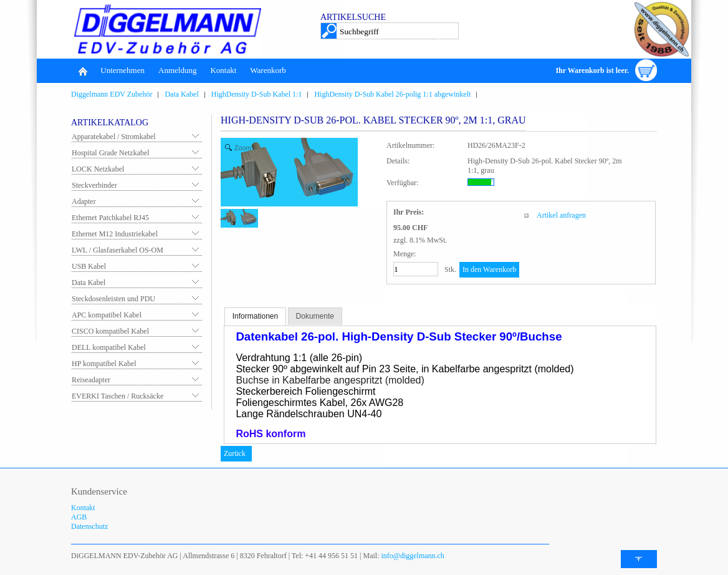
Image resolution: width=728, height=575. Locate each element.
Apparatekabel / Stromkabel (114, 137)
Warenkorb (268, 70)
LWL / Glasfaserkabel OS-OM (117, 250)
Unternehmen (122, 70)
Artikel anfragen (561, 215)
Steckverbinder (94, 185)
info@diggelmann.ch (412, 556)
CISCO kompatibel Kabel (110, 331)
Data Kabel (89, 283)
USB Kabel (89, 266)
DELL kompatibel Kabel (109, 347)
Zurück (235, 453)
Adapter (84, 201)
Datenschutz (89, 526)
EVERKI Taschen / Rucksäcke (117, 396)
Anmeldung (177, 70)
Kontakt (223, 70)
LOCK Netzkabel (98, 169)
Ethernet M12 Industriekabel (115, 234)
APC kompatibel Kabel (107, 315)
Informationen (255, 316)
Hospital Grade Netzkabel (111, 153)
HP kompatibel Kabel (104, 364)
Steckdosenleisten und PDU (113, 299)
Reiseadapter (91, 380)
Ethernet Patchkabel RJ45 (110, 218)
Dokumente (315, 316)
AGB (79, 517)
